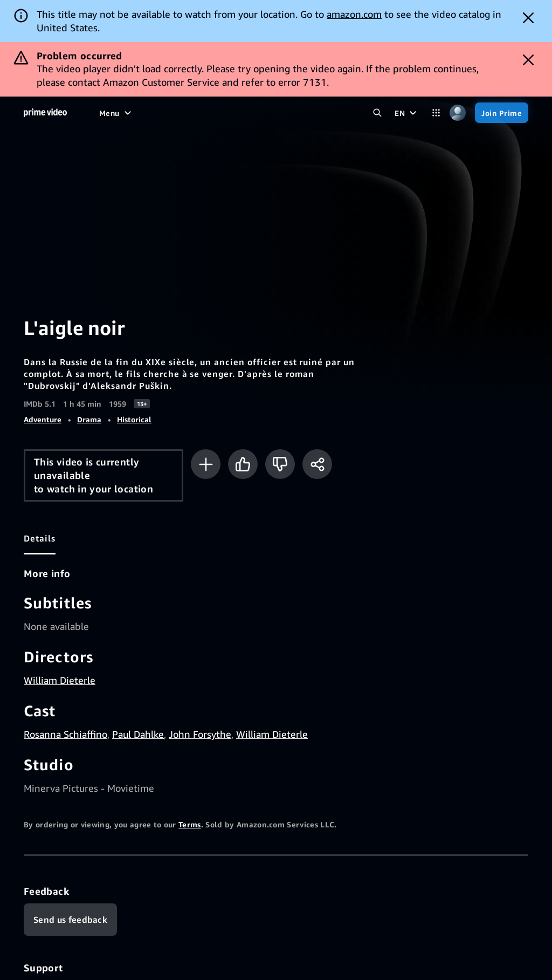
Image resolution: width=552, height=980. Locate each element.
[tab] (40, 538)
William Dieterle (60, 680)
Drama (89, 419)
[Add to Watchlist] (206, 464)
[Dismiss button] (528, 18)
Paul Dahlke (138, 734)
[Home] (45, 113)
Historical (134, 419)
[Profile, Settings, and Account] (458, 113)
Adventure (43, 419)
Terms (190, 824)
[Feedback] (70, 920)
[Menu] (116, 113)
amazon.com (354, 14)
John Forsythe (200, 734)
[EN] (407, 113)
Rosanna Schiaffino (65, 734)
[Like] (243, 464)
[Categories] (436, 113)
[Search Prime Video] (377, 113)
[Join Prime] (502, 113)
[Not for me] (280, 464)
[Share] (317, 464)
